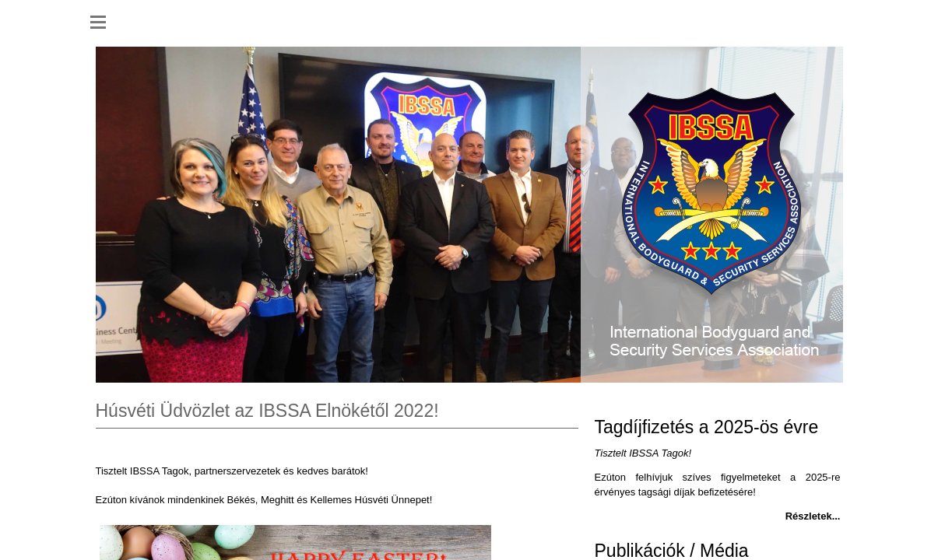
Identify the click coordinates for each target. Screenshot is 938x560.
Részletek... (813, 516)
